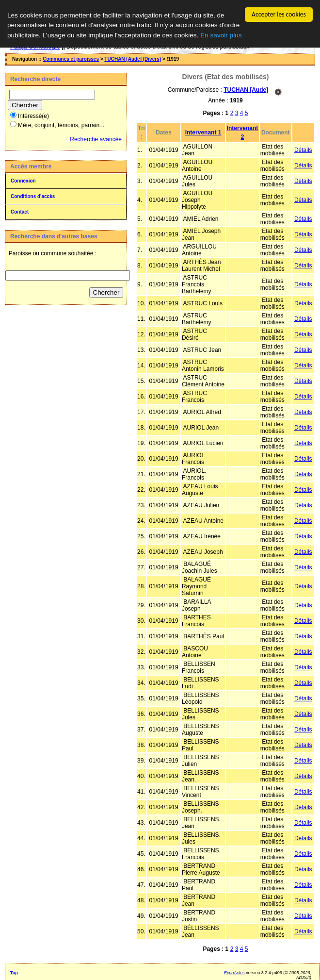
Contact (20, 211)
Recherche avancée (96, 139)
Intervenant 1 (203, 132)
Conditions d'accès (33, 196)
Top (14, 972)
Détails (303, 149)
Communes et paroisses (71, 58)
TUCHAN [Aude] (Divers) (133, 58)
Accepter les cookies (279, 14)
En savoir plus (221, 35)
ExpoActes (234, 972)
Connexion (23, 180)
